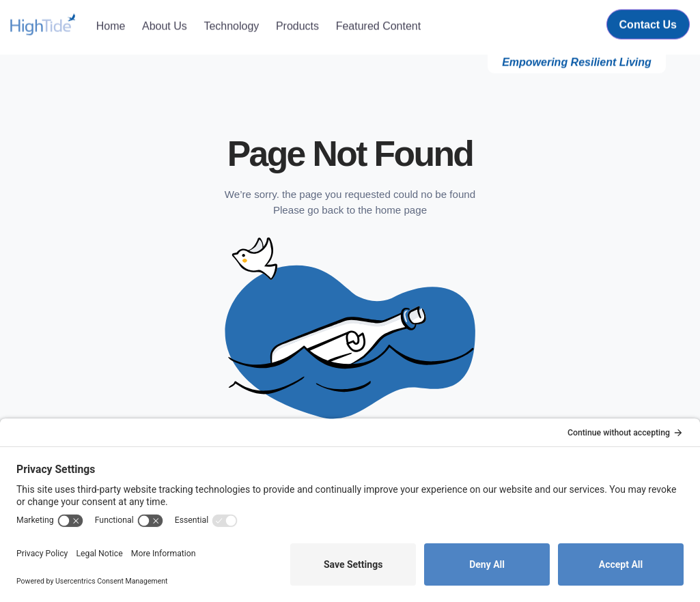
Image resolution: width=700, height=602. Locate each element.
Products (297, 24)
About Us (165, 24)
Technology (231, 24)
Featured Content (379, 24)
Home (111, 24)
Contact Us (648, 23)
